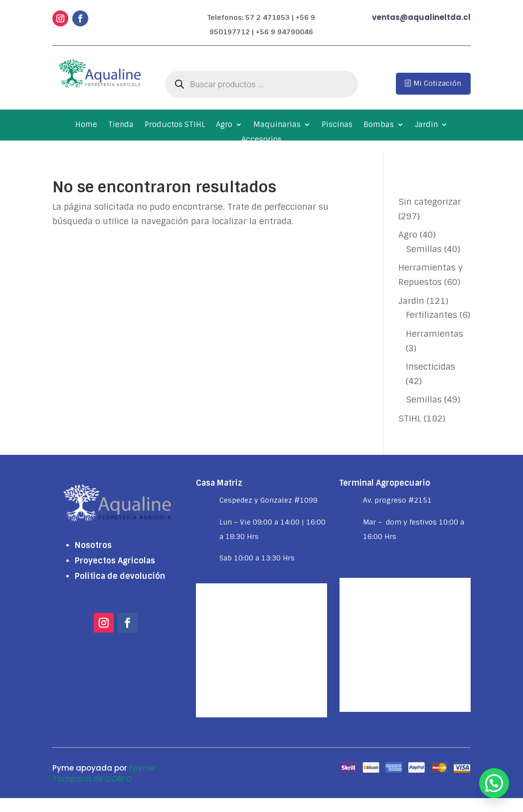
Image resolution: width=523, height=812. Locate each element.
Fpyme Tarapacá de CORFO (104, 774)
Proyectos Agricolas (115, 561)
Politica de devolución (120, 576)
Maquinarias (277, 125)
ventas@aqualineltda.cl (421, 17)
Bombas (379, 125)
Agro (224, 125)
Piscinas (337, 125)
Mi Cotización (437, 83)
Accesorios (261, 140)
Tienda (121, 125)
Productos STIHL (175, 125)
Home (86, 125)
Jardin (426, 125)
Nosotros (93, 545)
